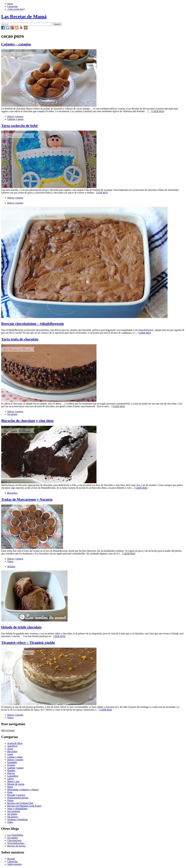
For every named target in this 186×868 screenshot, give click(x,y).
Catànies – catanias (16, 44)
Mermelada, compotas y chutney (23, 789)
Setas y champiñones (17, 809)
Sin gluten (12, 414)
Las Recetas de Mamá (24, 16)
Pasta (10, 792)
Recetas (11, 859)
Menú (10, 787)
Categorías (12, 6)
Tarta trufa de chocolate (20, 339)
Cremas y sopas (15, 757)
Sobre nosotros (15, 864)
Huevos (11, 773)
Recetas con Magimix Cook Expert (24, 806)
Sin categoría (14, 811)
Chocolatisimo (14, 840)
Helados (11, 567)
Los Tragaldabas (15, 835)
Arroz (10, 749)
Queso (10, 561)
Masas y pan (13, 781)
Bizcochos (12, 493)
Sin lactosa (13, 817)
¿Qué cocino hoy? (16, 9)
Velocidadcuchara (16, 843)
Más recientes (8, 730)
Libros (10, 779)
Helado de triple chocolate (21, 627)
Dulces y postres (15, 116)
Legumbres (13, 776)
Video (10, 822)
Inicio (10, 4)
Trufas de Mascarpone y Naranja (27, 499)
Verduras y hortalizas (17, 819)
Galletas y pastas (15, 119)
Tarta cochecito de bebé (19, 126)
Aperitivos (12, 746)
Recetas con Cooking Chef (20, 803)
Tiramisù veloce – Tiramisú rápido (28, 642)
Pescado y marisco (16, 795)
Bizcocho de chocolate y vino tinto (27, 421)
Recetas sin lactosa (16, 846)
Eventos (11, 765)
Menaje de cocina (16, 784)
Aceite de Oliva (15, 743)
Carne (10, 754)
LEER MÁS (158, 111)
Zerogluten (13, 838)
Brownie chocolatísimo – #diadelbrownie (33, 324)
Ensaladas (12, 762)
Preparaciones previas (18, 798)
